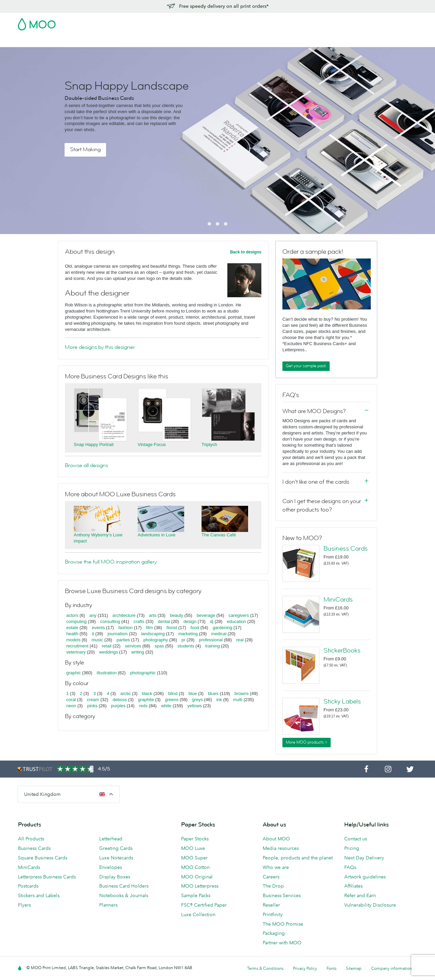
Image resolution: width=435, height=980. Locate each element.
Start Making (85, 149)
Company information (391, 968)
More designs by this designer (100, 347)
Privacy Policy (305, 968)
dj (212, 621)
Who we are (276, 867)
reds (143, 706)
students (186, 646)
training (213, 646)
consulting (110, 621)
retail (107, 646)
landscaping (153, 634)
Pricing (352, 848)
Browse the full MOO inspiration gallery (111, 562)
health (72, 634)
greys (197, 700)
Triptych (209, 444)
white (166, 706)
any (93, 615)
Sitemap (354, 968)
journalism (117, 634)
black (147, 693)
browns (242, 693)
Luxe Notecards (116, 858)
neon (71, 706)
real (240, 640)
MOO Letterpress (200, 886)
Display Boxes (115, 877)
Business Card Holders (124, 886)
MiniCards (338, 600)
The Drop (273, 886)
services (133, 646)
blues (213, 693)
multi (238, 700)
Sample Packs (196, 895)
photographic (143, 673)
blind (173, 693)
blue (193, 693)
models (73, 640)
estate (72, 628)
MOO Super (194, 858)
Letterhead (111, 839)
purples (118, 706)
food (195, 628)
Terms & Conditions (265, 968)
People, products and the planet (298, 858)
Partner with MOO (282, 943)
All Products (31, 839)
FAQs (350, 867)
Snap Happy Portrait (94, 444)
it (93, 634)
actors (72, 615)
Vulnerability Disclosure (370, 905)
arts (153, 615)
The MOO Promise (283, 924)
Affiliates (353, 886)
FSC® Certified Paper (204, 905)
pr (184, 640)
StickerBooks (342, 651)
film (150, 628)
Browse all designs (86, 465)
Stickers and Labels (39, 895)
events (98, 628)
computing (76, 621)
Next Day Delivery (364, 858)
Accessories (199, 41)
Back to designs (246, 252)
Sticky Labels (342, 701)
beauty (177, 615)
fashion (125, 628)
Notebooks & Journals (124, 895)
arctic (126, 693)
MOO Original (197, 877)
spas (159, 646)
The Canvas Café (219, 535)
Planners (108, 905)
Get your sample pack (306, 366)
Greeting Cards (116, 848)
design (190, 621)
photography (156, 640)
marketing (188, 634)
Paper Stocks (195, 839)
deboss (120, 700)
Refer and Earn (360, 895)
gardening (223, 628)
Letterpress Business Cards (47, 877)
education (237, 621)
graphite (146, 700)
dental (164, 621)
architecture (124, 615)
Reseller (271, 905)
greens (172, 700)
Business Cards (35, 41)
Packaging (274, 933)
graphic (74, 673)
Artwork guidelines (365, 877)
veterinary (76, 652)
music (97, 640)
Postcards (71, 41)
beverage (206, 615)
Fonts (332, 968)
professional (211, 640)
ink (219, 700)
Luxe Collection (198, 914)
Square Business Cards (43, 858)
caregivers (239, 615)
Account (311, 22)
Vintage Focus (152, 444)
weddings (109, 652)
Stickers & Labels (109, 41)
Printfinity (273, 914)
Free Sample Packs (275, 22)
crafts (139, 621)
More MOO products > (307, 742)
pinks (92, 706)
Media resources (281, 848)
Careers (271, 877)
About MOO (276, 839)
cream (93, 700)
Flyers (142, 41)
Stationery (167, 41)
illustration (107, 673)
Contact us (356, 839)
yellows (195, 706)
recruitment (77, 646)
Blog (272, 41)
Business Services (240, 41)
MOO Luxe (193, 848)
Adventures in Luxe (156, 535)
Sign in (334, 22)
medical (219, 634)
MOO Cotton (195, 867)
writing (138, 652)
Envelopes (111, 867)
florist (172, 628)
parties (123, 640)
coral (71, 700)
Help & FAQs (298, 41)
